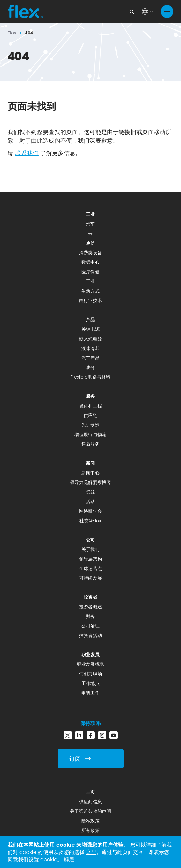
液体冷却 (90, 348)
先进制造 (90, 425)
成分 (90, 367)
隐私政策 (90, 821)
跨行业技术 (91, 300)
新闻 (90, 463)
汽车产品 (90, 358)
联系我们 (27, 153)
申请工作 (90, 693)
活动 (90, 501)
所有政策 (90, 830)
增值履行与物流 (90, 434)
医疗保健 (90, 272)
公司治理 (90, 626)
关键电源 (90, 329)
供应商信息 (91, 801)
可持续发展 (91, 578)
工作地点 (90, 683)
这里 (91, 852)
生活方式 (90, 291)
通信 (90, 243)
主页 (90, 792)
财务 (90, 616)
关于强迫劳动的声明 (90, 811)
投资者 (90, 597)
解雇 (69, 859)
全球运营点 (91, 568)
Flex (12, 33)
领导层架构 (91, 559)
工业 (90, 214)
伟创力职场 (91, 674)
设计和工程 (91, 406)
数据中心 (90, 262)
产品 (90, 319)
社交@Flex (90, 520)
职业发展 (90, 654)
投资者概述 (91, 607)
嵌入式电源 (91, 339)
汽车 (90, 224)
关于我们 (90, 549)
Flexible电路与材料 (90, 377)
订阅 (80, 759)
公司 (90, 540)
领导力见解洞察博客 (90, 482)
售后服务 (90, 444)
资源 (90, 492)
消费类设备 (91, 252)
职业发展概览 (91, 664)
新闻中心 (90, 473)
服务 (90, 396)
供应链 (90, 415)
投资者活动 (91, 635)
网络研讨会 (91, 511)
